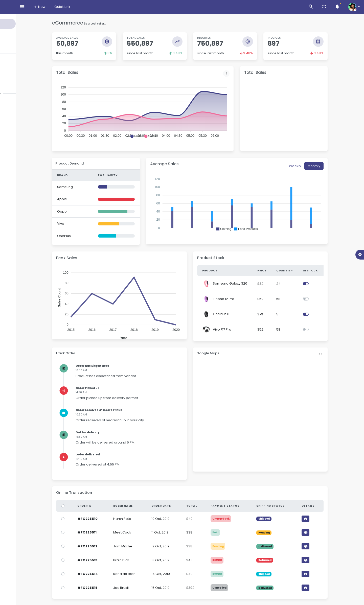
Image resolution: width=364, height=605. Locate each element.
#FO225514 (110, 574)
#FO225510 (110, 519)
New (84, 7)
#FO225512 (110, 546)
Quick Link (107, 7)
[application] (165, 117)
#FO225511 (109, 532)
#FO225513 (110, 560)
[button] (158, 136)
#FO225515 (110, 588)
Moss (14, 7)
